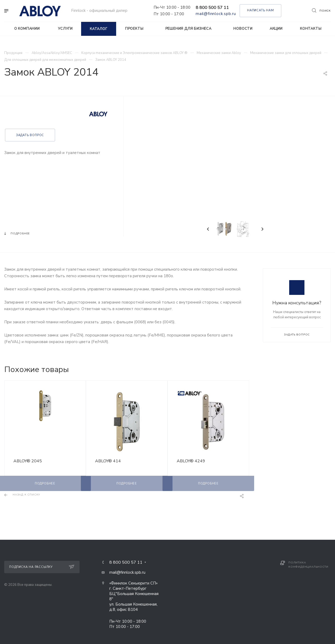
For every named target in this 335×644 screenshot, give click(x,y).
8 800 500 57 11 (212, 8)
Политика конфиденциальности (308, 565)
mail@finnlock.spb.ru (216, 14)
